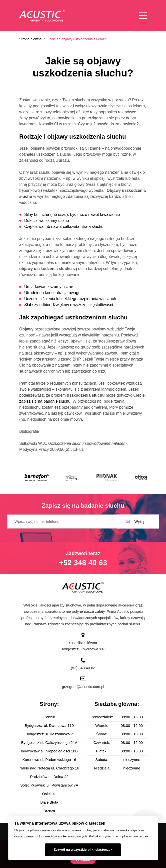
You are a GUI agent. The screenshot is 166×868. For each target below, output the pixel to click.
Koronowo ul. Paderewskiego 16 (49, 760)
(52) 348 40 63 (83, 668)
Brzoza (49, 811)
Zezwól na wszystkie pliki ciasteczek (83, 850)
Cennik (49, 717)
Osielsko (49, 794)
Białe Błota (49, 802)
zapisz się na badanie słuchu (45, 401)
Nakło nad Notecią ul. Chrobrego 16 (49, 768)
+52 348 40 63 (83, 562)
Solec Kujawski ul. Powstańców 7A (49, 785)
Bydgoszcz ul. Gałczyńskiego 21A (49, 743)
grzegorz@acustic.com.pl (83, 687)
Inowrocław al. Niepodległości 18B (49, 751)
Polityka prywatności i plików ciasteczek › (120, 836)
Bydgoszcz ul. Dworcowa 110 (49, 725)
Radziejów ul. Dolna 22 (49, 777)
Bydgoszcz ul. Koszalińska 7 (49, 734)
